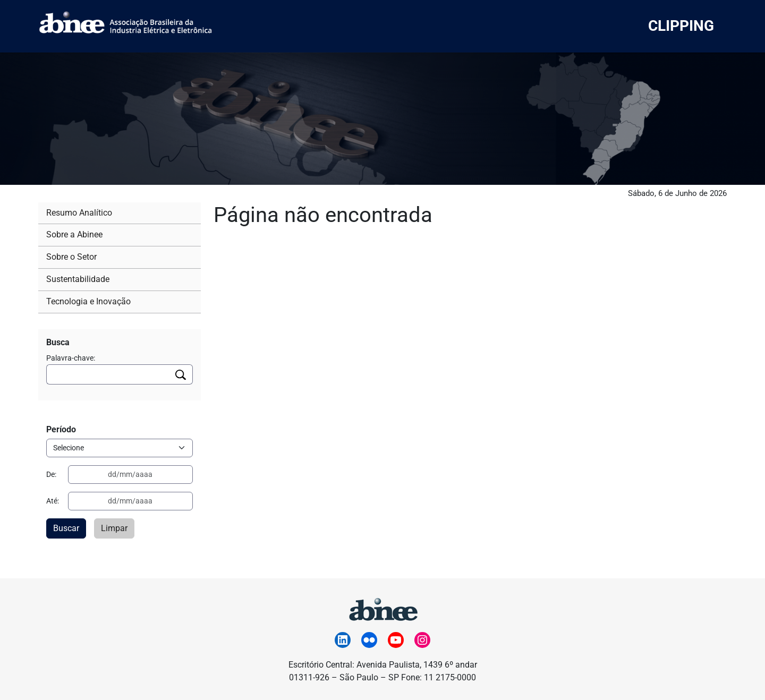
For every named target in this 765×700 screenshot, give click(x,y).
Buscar (66, 528)
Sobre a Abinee (74, 234)
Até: (53, 501)
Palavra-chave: (71, 358)
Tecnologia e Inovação (88, 301)
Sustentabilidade (78, 279)
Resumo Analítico (79, 213)
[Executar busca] (181, 374)
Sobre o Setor (71, 257)
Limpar (114, 528)
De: (51, 474)
